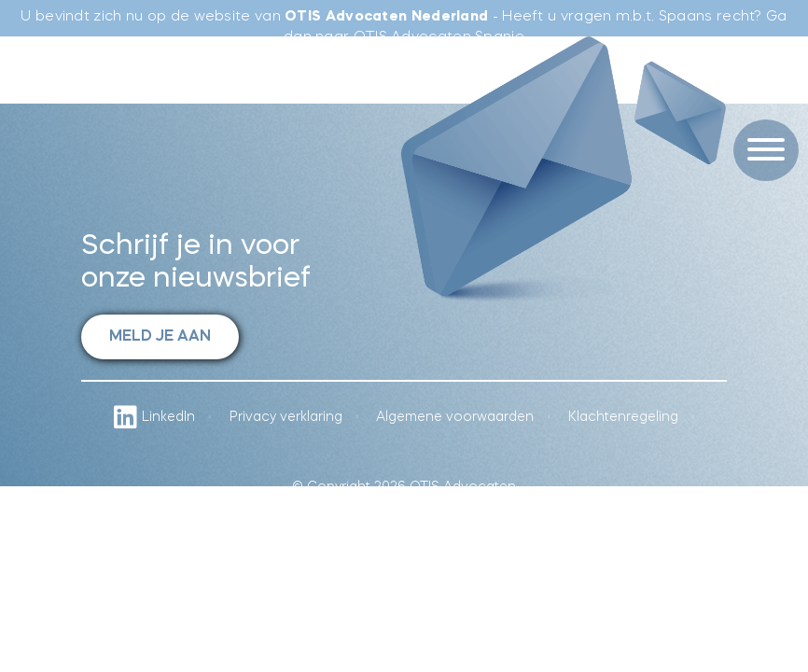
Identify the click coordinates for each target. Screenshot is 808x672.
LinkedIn (154, 417)
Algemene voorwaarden (455, 417)
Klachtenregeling (623, 417)
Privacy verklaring (286, 417)
